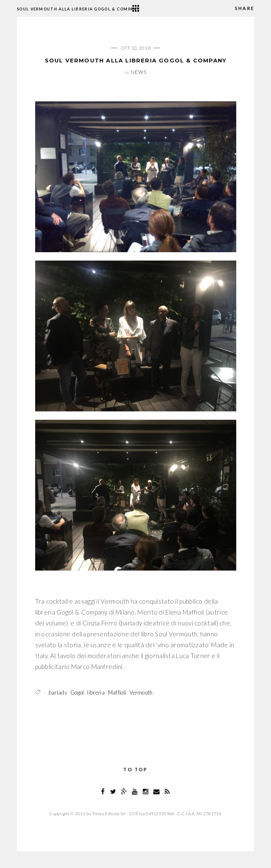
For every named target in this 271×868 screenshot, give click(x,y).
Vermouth (141, 692)
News (139, 72)
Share (245, 8)
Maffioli (117, 692)
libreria (96, 692)
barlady (58, 692)
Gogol (77, 692)
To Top (135, 769)
